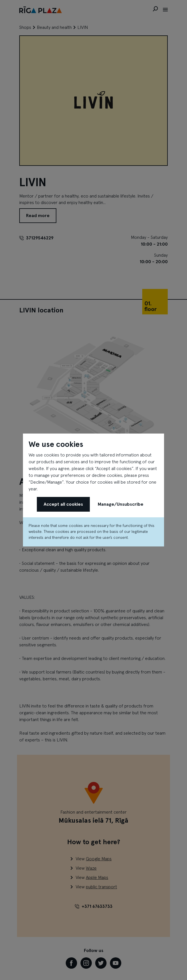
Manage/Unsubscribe (121, 504)
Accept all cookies (63, 504)
